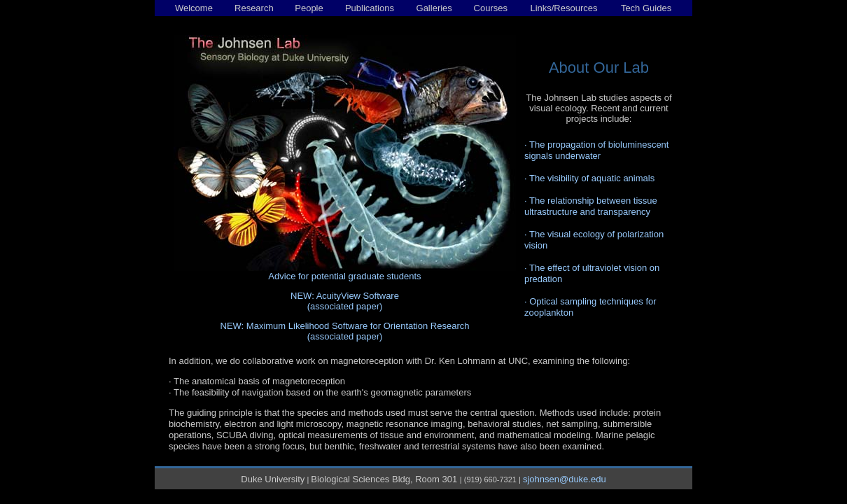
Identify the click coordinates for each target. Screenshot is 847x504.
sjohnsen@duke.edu (565, 479)
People (309, 8)
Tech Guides (646, 8)
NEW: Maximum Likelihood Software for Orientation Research (345, 326)
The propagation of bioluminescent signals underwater (596, 150)
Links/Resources (563, 8)
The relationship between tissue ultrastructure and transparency (591, 206)
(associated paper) (345, 306)
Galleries (434, 8)
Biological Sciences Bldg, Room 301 (385, 479)
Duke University (273, 479)
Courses (491, 8)
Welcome (194, 8)
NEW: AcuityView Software (345, 296)
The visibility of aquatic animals (592, 178)
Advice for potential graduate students (344, 276)
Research (254, 8)
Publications (370, 8)
